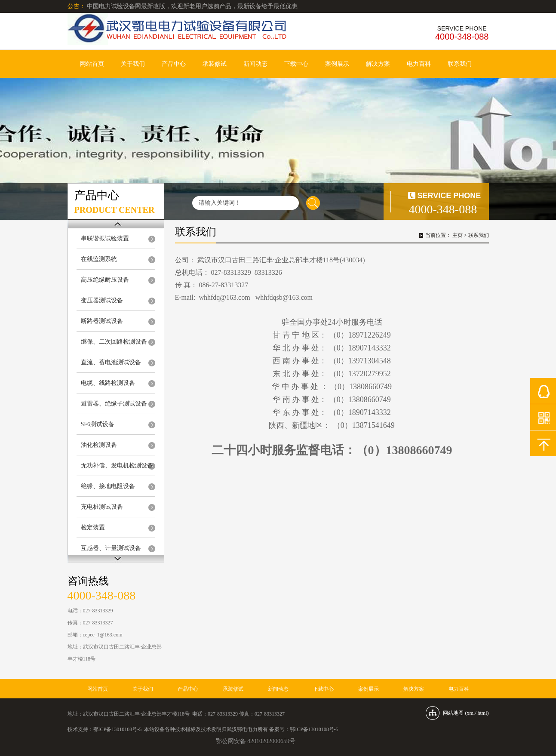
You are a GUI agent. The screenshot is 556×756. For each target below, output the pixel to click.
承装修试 (215, 64)
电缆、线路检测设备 (108, 383)
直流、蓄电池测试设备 (111, 362)
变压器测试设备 (102, 300)
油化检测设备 (99, 445)
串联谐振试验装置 (105, 238)
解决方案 (378, 64)
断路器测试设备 (102, 321)
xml (471, 713)
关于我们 (133, 64)
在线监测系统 (99, 259)
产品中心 (174, 64)
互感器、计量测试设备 (111, 548)
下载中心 (296, 64)
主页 (458, 235)
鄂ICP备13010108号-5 (118, 729)
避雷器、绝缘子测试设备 (114, 404)
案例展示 (337, 64)
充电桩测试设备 (102, 507)
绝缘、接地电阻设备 (108, 486)
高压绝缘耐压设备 (105, 280)
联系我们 (460, 64)
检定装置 (93, 527)
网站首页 (92, 64)
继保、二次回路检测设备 (114, 342)
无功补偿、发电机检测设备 (117, 466)
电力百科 (419, 64)
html (482, 713)
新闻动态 (255, 64)
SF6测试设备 (98, 424)
